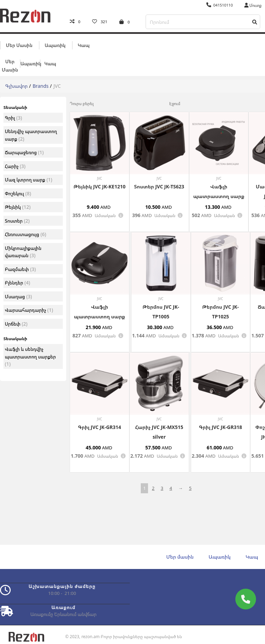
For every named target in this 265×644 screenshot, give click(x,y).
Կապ (84, 44)
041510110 (220, 5)
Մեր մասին (19, 44)
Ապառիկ (55, 44)
